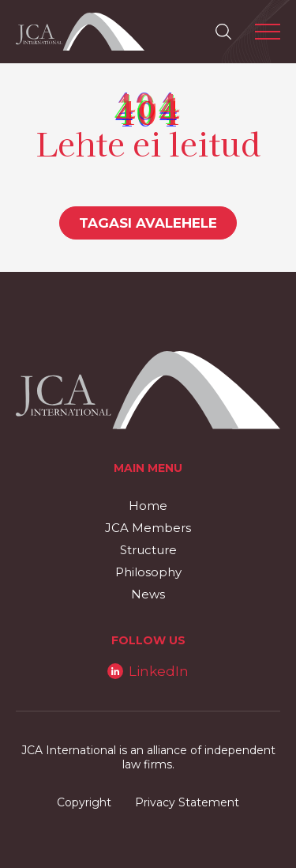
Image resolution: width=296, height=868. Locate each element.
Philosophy (148, 572)
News (148, 594)
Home (148, 506)
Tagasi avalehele (148, 223)
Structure (148, 550)
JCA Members (148, 528)
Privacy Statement (187, 802)
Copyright (84, 802)
